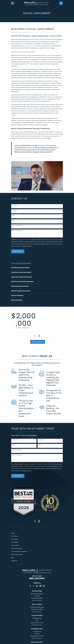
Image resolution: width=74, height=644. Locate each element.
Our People (14, 536)
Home (13, 533)
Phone (13, 215)
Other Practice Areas (17, 554)
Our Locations (15, 545)
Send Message (18, 251)
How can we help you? (17, 230)
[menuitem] (29, 268)
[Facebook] (30, 586)
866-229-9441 (37, 578)
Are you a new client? (17, 225)
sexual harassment (30, 46)
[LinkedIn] (37, 586)
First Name (14, 205)
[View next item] (39, 336)
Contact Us (14, 561)
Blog (12, 558)
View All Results (38, 342)
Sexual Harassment (17, 548)
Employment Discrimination (19, 551)
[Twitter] (34, 586)
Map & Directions (37, 600)
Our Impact (14, 539)
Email (13, 220)
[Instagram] (44, 586)
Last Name (14, 210)
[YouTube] (40, 586)
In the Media (15, 542)
